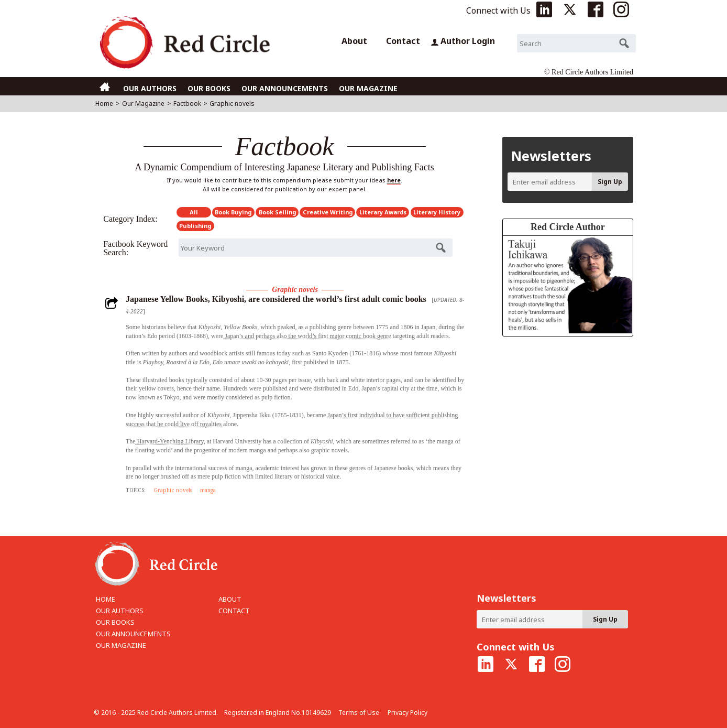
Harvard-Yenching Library (170, 441)
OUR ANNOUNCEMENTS (285, 88)
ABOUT (230, 599)
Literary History (437, 212)
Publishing (195, 226)
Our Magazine (143, 104)
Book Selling (277, 212)
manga (208, 490)
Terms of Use (359, 713)
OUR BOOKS (209, 88)
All (194, 212)
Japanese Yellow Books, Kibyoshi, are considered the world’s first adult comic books (276, 299)
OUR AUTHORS (150, 88)
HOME (106, 599)
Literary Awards (383, 212)
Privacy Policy (407, 713)
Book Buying (233, 212)
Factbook (187, 104)
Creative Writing (328, 212)
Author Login (463, 41)
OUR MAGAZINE (368, 88)
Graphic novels (173, 490)
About (354, 41)
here (394, 180)
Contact (403, 41)
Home (104, 104)
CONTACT (234, 611)
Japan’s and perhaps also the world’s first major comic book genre (307, 336)
